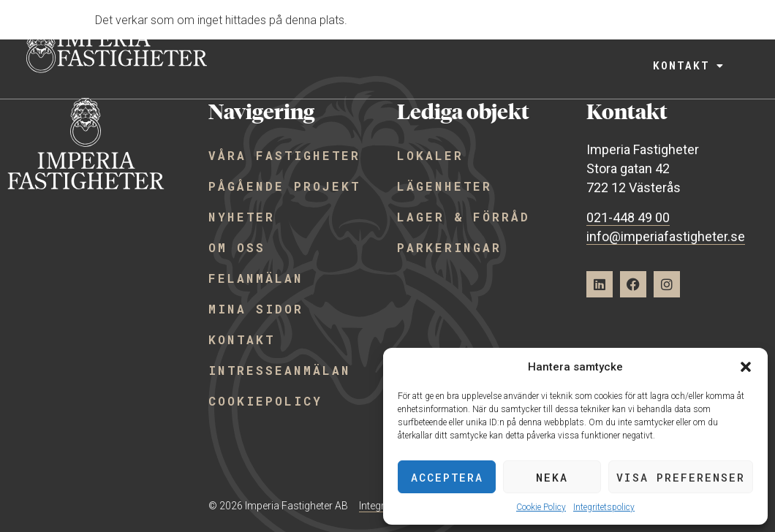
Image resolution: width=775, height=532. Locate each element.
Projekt (611, 34)
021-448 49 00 (628, 217)
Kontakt (686, 66)
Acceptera (447, 477)
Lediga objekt (491, 34)
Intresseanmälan (280, 370)
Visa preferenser (681, 477)
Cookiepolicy (265, 401)
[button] (746, 367)
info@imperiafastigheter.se (666, 236)
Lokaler (430, 155)
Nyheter (242, 217)
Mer (691, 34)
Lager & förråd (464, 217)
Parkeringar (449, 247)
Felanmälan (256, 278)
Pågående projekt (284, 186)
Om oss (237, 247)
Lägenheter (445, 186)
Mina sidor (256, 309)
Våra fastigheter (335, 34)
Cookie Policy (541, 507)
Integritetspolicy (604, 507)
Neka (552, 477)
